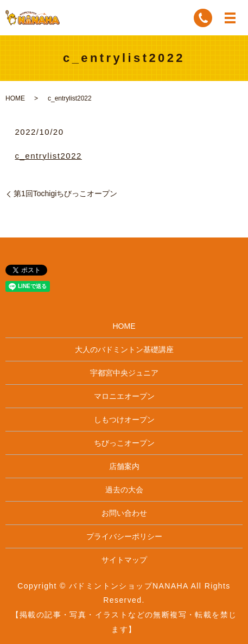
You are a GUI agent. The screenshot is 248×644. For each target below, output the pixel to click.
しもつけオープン (124, 420)
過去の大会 (124, 490)
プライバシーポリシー (124, 536)
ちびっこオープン (124, 443)
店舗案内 (124, 466)
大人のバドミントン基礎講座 (124, 349)
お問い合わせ (124, 513)
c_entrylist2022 (48, 156)
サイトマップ (124, 560)
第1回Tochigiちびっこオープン (65, 193)
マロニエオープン (124, 396)
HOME (15, 98)
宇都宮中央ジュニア (124, 373)
